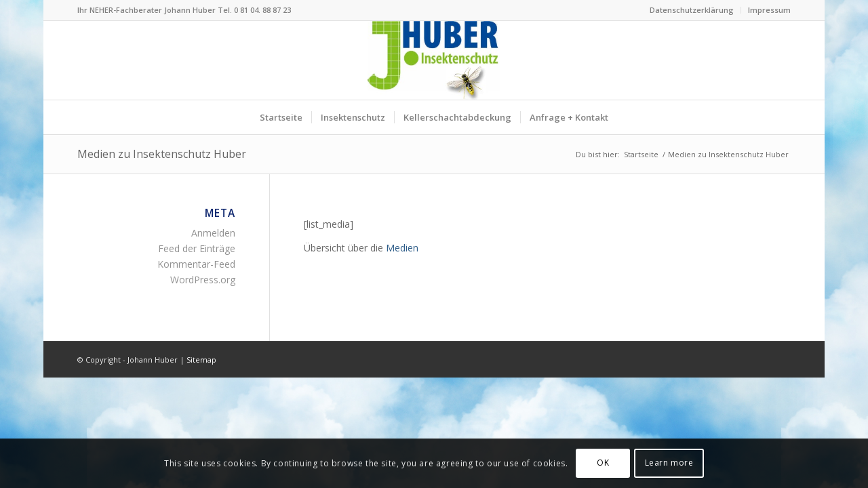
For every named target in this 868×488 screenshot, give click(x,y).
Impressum (769, 10)
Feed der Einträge (197, 248)
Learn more (669, 463)
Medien (402, 248)
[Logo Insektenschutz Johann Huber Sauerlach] (434, 60)
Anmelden (213, 233)
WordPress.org (203, 280)
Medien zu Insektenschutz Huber (162, 154)
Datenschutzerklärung (692, 10)
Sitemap (201, 360)
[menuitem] (692, 10)
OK (603, 463)
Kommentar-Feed (196, 264)
